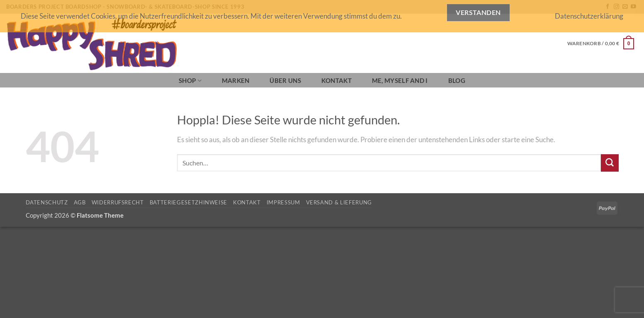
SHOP (190, 81)
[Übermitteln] (610, 163)
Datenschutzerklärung (589, 16)
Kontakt (337, 80)
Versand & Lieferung (339, 202)
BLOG (457, 80)
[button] (601, 44)
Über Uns (285, 80)
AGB (80, 202)
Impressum (283, 202)
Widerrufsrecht (118, 202)
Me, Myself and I (400, 80)
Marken (236, 80)
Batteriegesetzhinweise (188, 202)
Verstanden (478, 12)
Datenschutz (47, 202)
